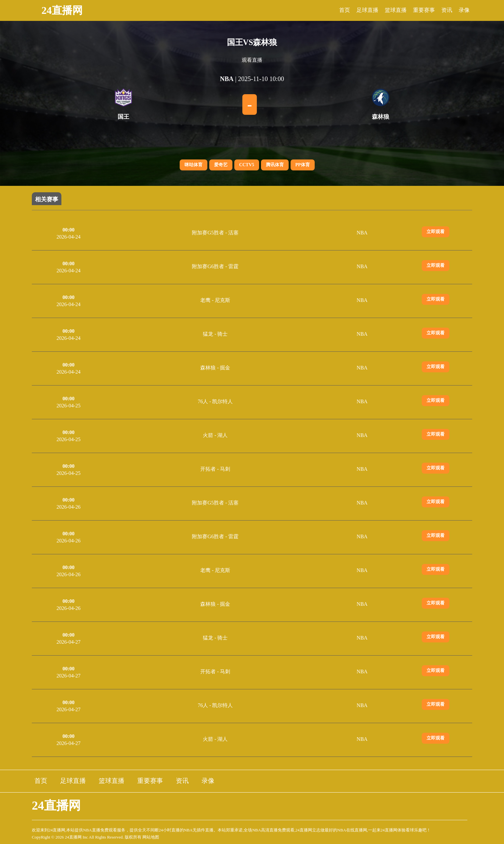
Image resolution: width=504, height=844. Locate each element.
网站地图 (151, 837)
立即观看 (436, 232)
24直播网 (62, 10)
